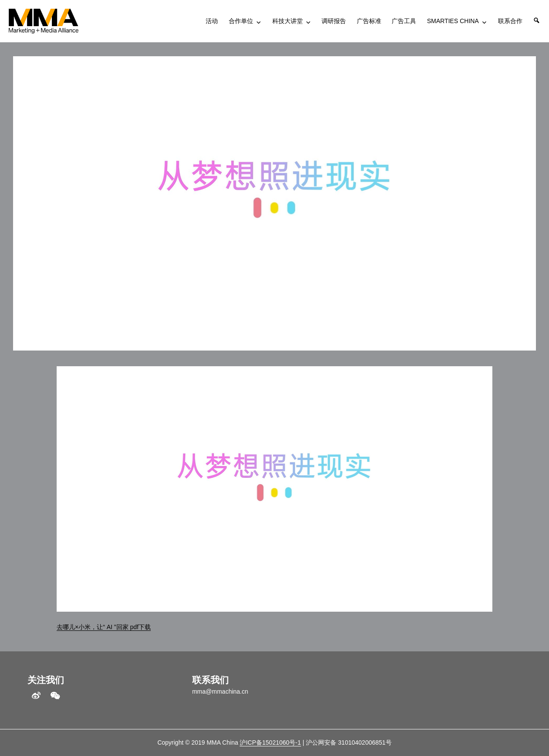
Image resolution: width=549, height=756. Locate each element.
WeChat (55, 696)
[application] (274, 489)
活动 (212, 21)
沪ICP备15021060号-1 (270, 742)
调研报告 (334, 21)
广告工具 (404, 21)
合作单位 (241, 21)
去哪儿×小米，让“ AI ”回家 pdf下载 (104, 627)
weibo (36, 696)
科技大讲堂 (288, 21)
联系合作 (510, 21)
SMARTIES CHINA (453, 21)
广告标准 (369, 21)
